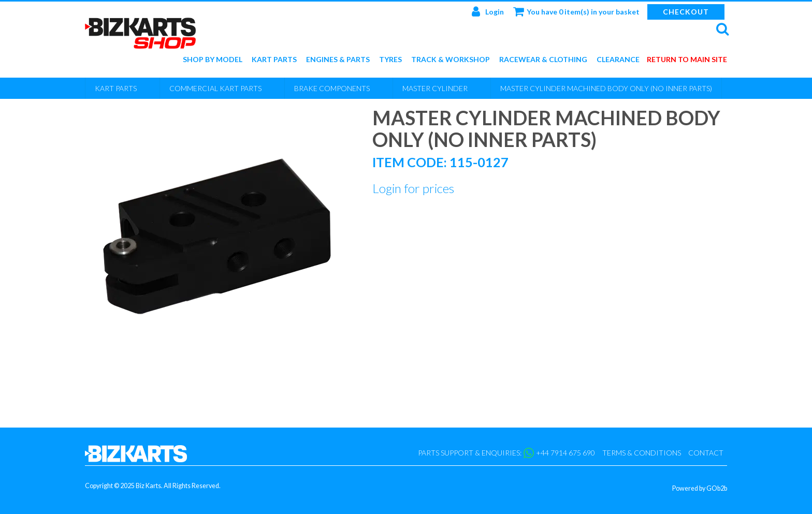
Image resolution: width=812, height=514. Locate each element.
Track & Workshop (451, 60)
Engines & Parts (338, 60)
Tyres (390, 60)
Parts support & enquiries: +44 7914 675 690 (506, 453)
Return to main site (687, 60)
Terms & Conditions (642, 453)
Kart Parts (274, 60)
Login (488, 11)
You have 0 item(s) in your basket (576, 11)
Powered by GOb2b (700, 488)
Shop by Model (213, 60)
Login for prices (413, 188)
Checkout (686, 12)
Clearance (618, 60)
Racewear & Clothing (543, 60)
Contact (706, 453)
